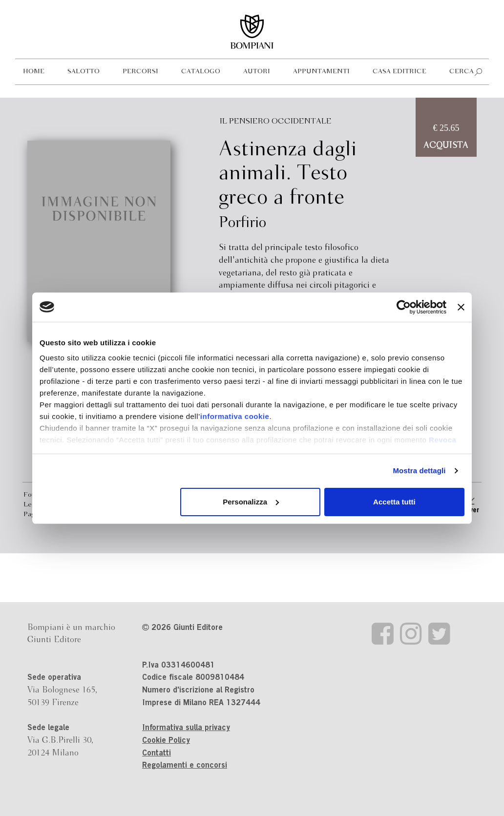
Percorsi (140, 72)
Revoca (442, 440)
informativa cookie (235, 416)
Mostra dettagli (419, 471)
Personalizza (251, 502)
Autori (257, 72)
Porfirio (242, 223)
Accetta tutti (394, 502)
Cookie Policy (166, 741)
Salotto (84, 72)
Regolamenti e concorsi (185, 766)
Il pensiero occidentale (276, 121)
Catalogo (201, 72)
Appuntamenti (321, 72)
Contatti (157, 753)
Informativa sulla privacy (186, 728)
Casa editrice (399, 72)
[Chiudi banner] (461, 307)
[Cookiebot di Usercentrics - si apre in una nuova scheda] (404, 307)
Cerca (462, 72)
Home (34, 72)
